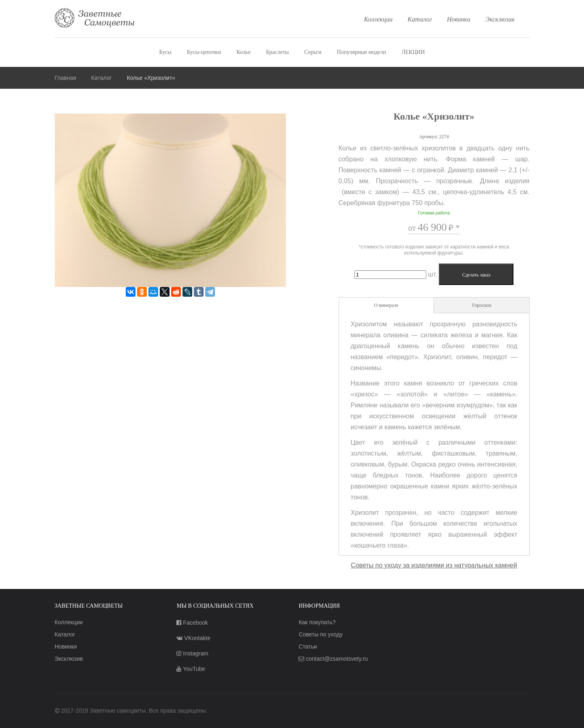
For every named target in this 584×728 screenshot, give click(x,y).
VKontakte (193, 638)
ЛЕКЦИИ (413, 52)
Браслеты (277, 52)
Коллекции (379, 19)
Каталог (420, 19)
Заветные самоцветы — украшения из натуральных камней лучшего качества (95, 19)
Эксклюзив (500, 19)
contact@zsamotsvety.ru (333, 659)
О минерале (386, 305)
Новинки (459, 19)
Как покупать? (317, 622)
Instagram (192, 653)
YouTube (191, 669)
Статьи (308, 647)
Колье (244, 52)
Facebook (192, 623)
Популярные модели (362, 52)
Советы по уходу (321, 634)
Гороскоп (482, 305)
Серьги (313, 52)
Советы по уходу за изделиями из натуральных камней (434, 565)
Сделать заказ (476, 275)
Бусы (165, 52)
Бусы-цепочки (204, 52)
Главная (65, 78)
